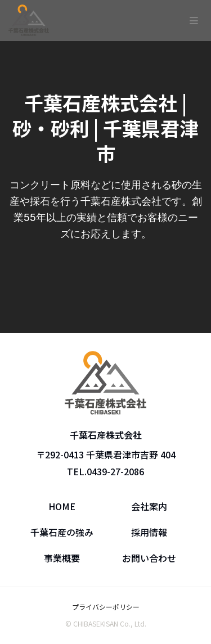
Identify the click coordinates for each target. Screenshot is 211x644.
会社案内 (149, 506)
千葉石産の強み (62, 532)
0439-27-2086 (115, 471)
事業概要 (62, 558)
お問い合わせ (149, 558)
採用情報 (149, 532)
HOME (62, 506)
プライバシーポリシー (106, 607)
